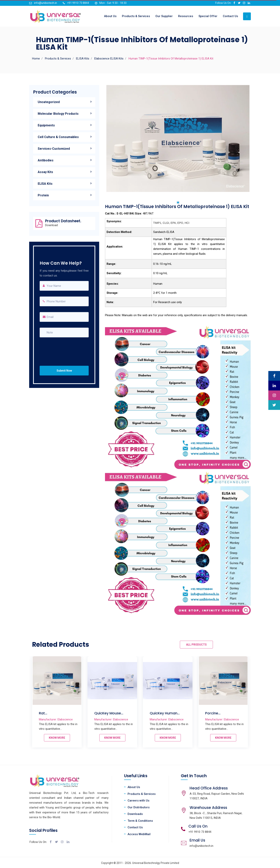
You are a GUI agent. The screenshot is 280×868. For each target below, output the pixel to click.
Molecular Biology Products (58, 114)
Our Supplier (164, 16)
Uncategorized (49, 102)
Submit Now (64, 371)
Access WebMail (139, 834)
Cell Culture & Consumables (58, 137)
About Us (110, 16)
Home (36, 59)
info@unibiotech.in (45, 3)
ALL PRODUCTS (196, 645)
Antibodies (46, 160)
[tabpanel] (178, 138)
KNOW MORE (57, 738)
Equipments (46, 125)
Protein (43, 195)
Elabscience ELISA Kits (109, 59)
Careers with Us (138, 801)
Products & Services (136, 16)
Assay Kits (45, 172)
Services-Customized (54, 149)
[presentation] (64, 348)
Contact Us (230, 16)
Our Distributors (139, 807)
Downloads (135, 814)
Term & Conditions (140, 821)
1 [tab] (178, 203)
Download (51, 225)
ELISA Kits (83, 59)
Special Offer (208, 16)
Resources (186, 16)
